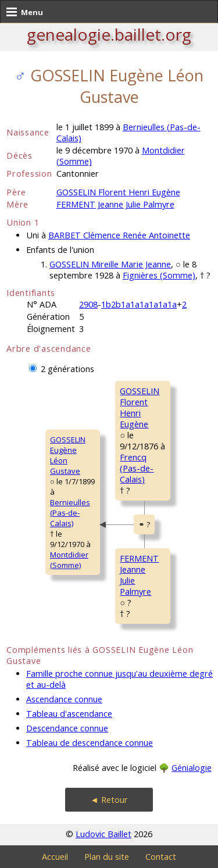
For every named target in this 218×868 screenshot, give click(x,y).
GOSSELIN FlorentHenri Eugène (140, 408)
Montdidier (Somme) (69, 560)
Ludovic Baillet (103, 834)
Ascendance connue (64, 699)
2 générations (67, 369)
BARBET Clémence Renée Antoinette (119, 235)
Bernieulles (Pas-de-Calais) (70, 513)
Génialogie (192, 768)
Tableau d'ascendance (69, 714)
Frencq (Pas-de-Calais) (137, 468)
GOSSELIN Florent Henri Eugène (118, 192)
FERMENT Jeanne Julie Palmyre (115, 204)
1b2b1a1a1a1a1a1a (139, 304)
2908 (88, 304)
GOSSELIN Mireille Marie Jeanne (110, 264)
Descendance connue (67, 728)
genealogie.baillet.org (109, 34)
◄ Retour (109, 800)
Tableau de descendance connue (90, 743)
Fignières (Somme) (159, 275)
